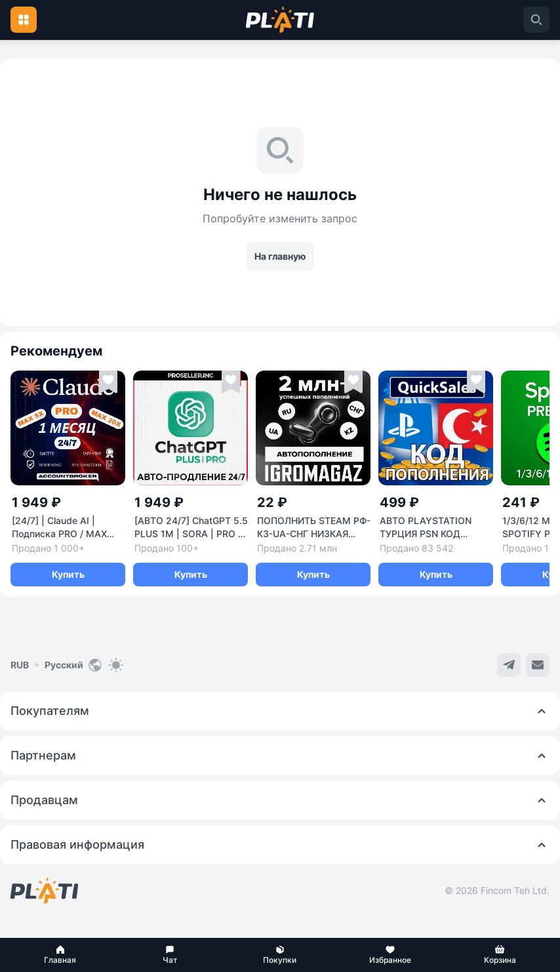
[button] (60, 955)
